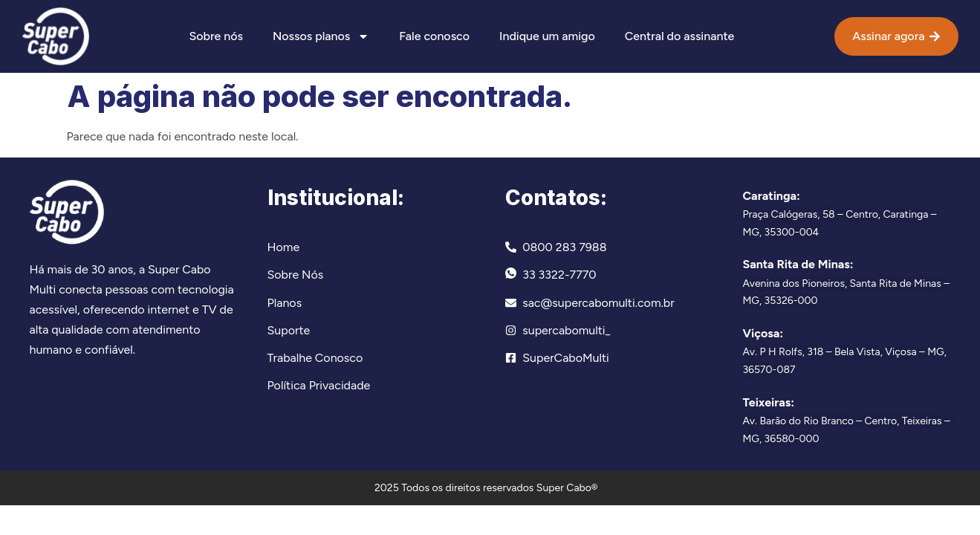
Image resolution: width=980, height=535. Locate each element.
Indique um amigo (547, 36)
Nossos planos (321, 36)
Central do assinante (679, 36)
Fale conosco (434, 36)
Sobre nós (215, 36)
